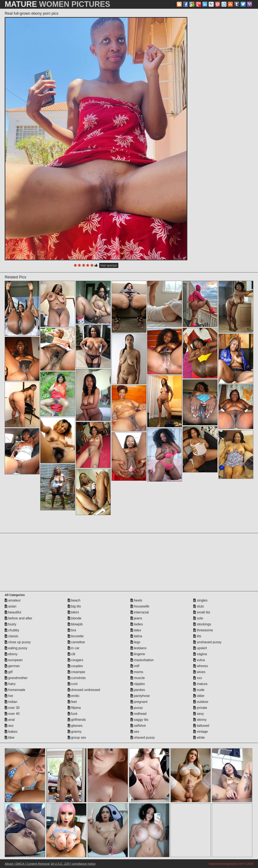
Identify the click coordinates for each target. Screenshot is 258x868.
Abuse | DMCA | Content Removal (27, 864)
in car (74, 648)
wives (199, 672)
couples (75, 666)
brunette (76, 636)
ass (9, 726)
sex (135, 732)
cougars (75, 660)
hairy (10, 684)
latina (136, 636)
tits (197, 636)
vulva (199, 660)
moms (137, 672)
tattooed (201, 726)
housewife (140, 606)
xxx (198, 678)
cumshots (77, 678)
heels (136, 600)
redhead (138, 714)
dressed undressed (84, 690)
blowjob (75, 624)
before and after (18, 618)
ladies (137, 624)
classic (11, 636)
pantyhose (140, 696)
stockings (202, 624)
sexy (199, 714)
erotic (74, 696)
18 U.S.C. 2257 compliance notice (73, 864)
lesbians (138, 648)
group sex (77, 738)
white (199, 738)
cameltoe (76, 642)
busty (11, 624)
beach (74, 600)
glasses (75, 726)
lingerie (138, 654)
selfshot (138, 726)
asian (11, 606)
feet (72, 702)
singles (200, 600)
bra (72, 630)
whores (201, 666)
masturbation (142, 660)
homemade (15, 690)
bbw (10, 738)
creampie (76, 672)
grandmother (16, 678)
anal (10, 720)
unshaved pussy (207, 642)
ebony (11, 654)
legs (135, 642)
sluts (199, 606)
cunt (73, 684)
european (14, 660)
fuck (73, 714)
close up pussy (18, 642)
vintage (201, 732)
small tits (202, 612)
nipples (138, 684)
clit (72, 654)
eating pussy (16, 648)
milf (135, 666)
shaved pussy (143, 738)
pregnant (139, 702)
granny (75, 732)
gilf (9, 672)
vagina (200, 654)
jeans (136, 618)
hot (9, 696)
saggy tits (139, 720)
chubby (12, 630)
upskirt (200, 648)
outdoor (201, 702)
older (199, 696)
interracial (140, 612)
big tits (74, 606)
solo (198, 618)
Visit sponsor (109, 265)
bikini (73, 612)
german (12, 666)
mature (200, 684)
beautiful (13, 612)
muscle (138, 678)
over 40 (12, 714)
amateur (13, 600)
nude (199, 690)
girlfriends (77, 720)
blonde (75, 618)
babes (11, 732)
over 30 (12, 708)
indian (11, 702)
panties (138, 690)
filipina (74, 708)
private (200, 708)
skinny (200, 720)
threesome (203, 630)
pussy (137, 708)
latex (136, 630)
